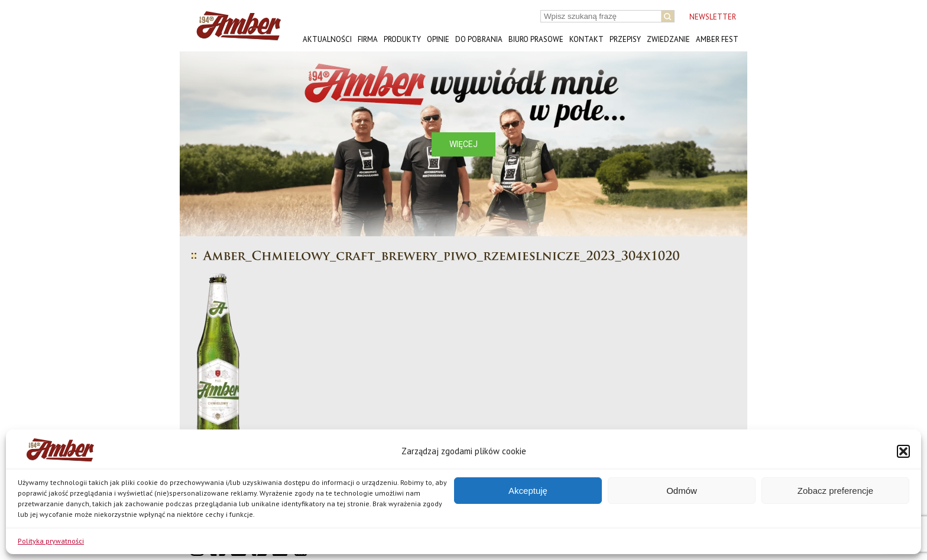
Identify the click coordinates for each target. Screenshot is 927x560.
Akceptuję (528, 491)
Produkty (402, 39)
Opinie (438, 39)
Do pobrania (479, 39)
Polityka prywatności (51, 541)
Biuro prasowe (536, 39)
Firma (368, 39)
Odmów (682, 491)
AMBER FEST (717, 39)
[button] (903, 451)
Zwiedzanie (668, 39)
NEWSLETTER (713, 17)
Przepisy (625, 39)
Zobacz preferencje (835, 491)
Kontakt (586, 39)
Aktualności (327, 39)
